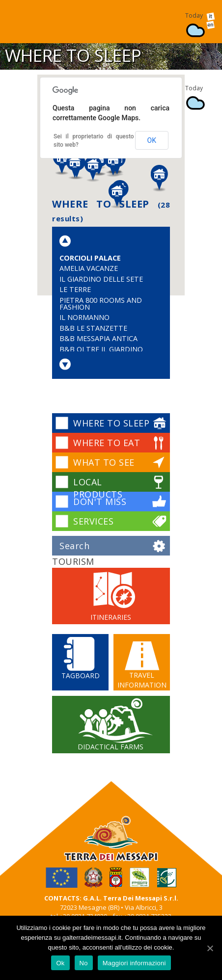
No (84, 963)
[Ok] (210, 948)
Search (74, 546)
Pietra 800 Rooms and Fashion (101, 304)
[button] (113, 164)
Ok (60, 963)
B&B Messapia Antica (98, 338)
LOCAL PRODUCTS (98, 488)
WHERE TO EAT (107, 443)
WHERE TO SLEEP (111, 423)
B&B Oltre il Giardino (101, 349)
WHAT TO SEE (104, 462)
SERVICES (93, 521)
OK (152, 140)
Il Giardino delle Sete (101, 279)
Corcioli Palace (90, 258)
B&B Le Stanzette (93, 328)
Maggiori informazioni (134, 963)
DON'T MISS (100, 502)
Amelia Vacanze (89, 268)
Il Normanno (84, 317)
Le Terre (75, 289)
